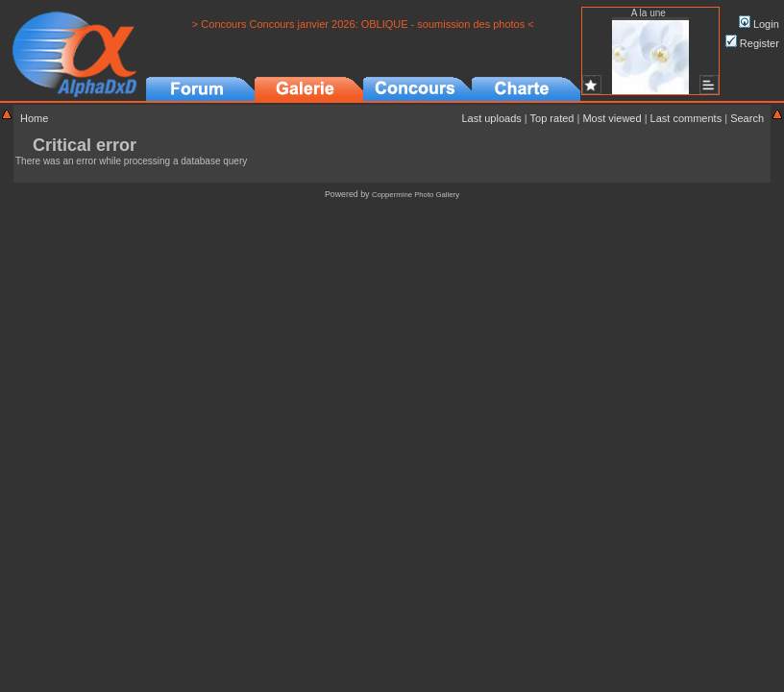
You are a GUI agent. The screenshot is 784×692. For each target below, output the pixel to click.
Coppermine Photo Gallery (416, 195)
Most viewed (612, 118)
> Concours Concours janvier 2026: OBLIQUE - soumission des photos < (363, 24)
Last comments (686, 118)
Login (759, 24)
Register (752, 43)
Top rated (552, 118)
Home (34, 118)
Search (747, 118)
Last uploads (491, 118)
